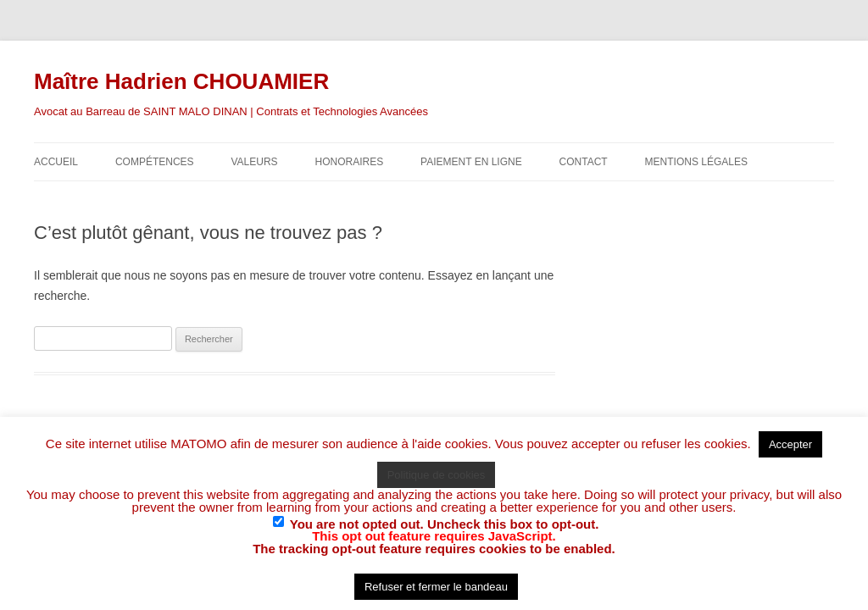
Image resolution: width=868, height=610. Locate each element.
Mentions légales (696, 162)
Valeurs (254, 162)
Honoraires (350, 162)
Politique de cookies (437, 475)
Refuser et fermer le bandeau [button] (436, 587)
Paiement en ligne (471, 162)
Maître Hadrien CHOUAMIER (181, 81)
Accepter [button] (790, 444)
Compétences (155, 162)
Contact (584, 162)
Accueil (56, 162)
